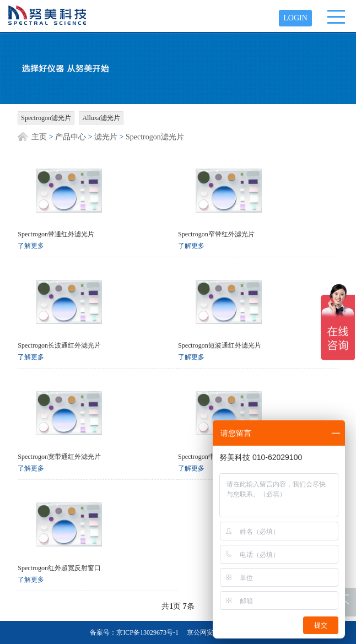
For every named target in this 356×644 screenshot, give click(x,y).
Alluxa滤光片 (101, 118)
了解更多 (31, 246)
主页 (39, 137)
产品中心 (71, 137)
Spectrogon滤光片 (46, 118)
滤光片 (106, 137)
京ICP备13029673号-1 (147, 632)
